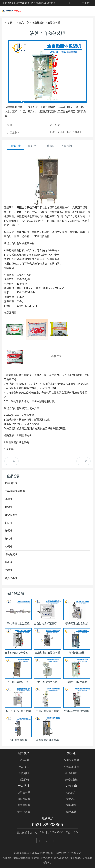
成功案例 (24, 760)
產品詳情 (15, 146)
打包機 (9, 539)
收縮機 (10, 449)
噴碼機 (9, 547)
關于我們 (24, 754)
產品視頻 (33, 146)
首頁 (9, 23)
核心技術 (71, 792)
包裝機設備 (38, 23)
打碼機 (9, 531)
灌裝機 (9, 499)
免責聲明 (24, 773)
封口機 (9, 523)
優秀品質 (71, 799)
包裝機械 (24, 786)
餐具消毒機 (11, 578)
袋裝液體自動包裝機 (17, 442)
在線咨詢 (67, 146)
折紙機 (9, 562)
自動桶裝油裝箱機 (15, 491)
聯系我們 (24, 780)
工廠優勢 (50, 146)
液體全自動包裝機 (14, 243)
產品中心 (24, 23)
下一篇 (83, 461)
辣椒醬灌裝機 (71, 767)
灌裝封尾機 (11, 554)
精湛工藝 (71, 812)
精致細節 (71, 805)
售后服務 (24, 767)
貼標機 (9, 570)
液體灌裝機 (25, 435)
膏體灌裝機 (71, 780)
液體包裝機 (54, 23)
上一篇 (12, 461)
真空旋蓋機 (11, 515)
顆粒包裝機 (24, 799)
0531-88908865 (47, 825)
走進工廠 (71, 786)
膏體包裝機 (24, 812)
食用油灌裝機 (71, 760)
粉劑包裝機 (24, 792)
